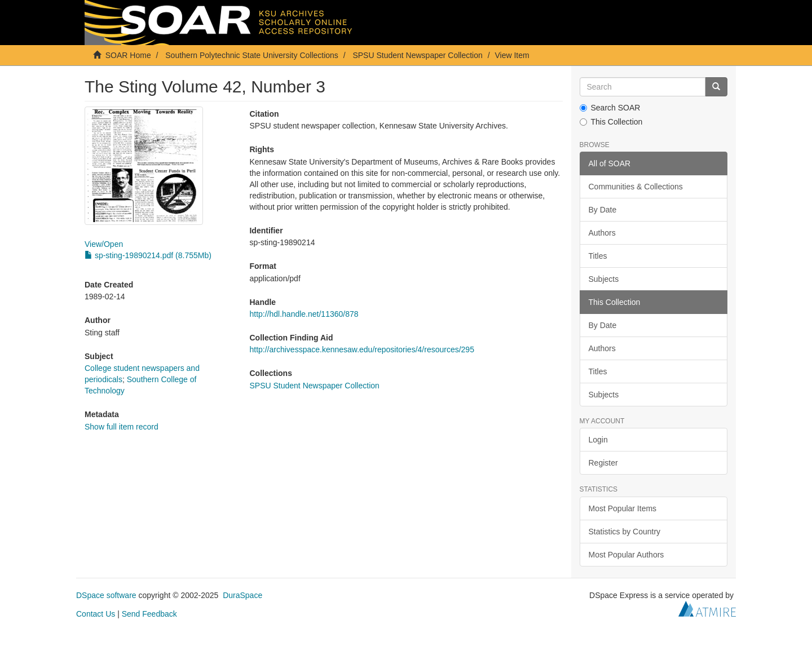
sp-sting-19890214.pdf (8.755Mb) (148, 255)
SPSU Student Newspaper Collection (417, 55)
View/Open (104, 244)
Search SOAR (610, 108)
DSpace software (106, 595)
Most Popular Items (623, 508)
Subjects (604, 279)
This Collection (611, 122)
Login (598, 440)
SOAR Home (128, 55)
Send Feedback (149, 614)
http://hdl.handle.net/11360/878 (304, 314)
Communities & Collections (636, 187)
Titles (598, 256)
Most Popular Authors (626, 555)
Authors (602, 233)
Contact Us (96, 614)
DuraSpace (242, 595)
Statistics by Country (625, 532)
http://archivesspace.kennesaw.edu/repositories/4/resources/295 (361, 349)
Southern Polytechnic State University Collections (252, 55)
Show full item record (122, 427)
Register (603, 463)
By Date (603, 210)
